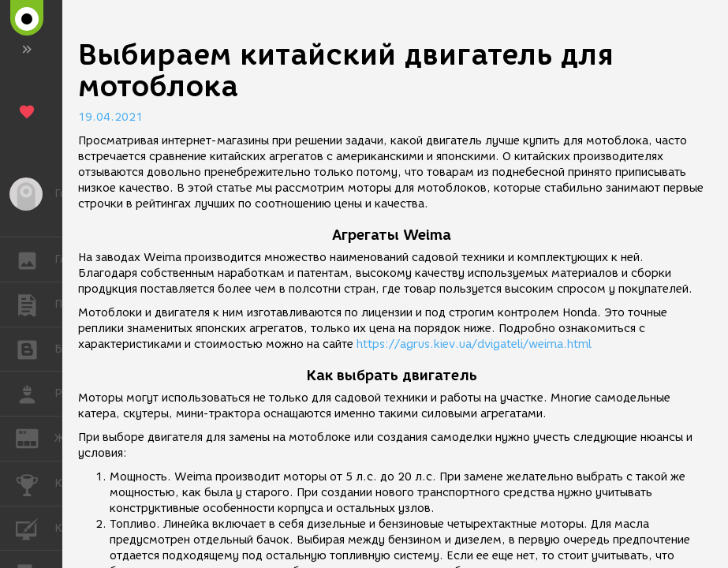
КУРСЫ (35, 527)
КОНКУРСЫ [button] (35, 484)
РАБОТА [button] (35, 394)
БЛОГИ (35, 348)
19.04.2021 (110, 117)
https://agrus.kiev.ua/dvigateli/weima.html (474, 344)
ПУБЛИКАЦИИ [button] (35, 305)
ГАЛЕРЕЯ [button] (35, 260)
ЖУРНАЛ (35, 437)
